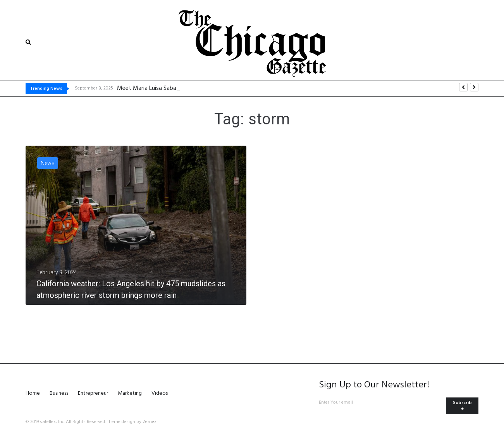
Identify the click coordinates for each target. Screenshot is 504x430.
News (48, 163)
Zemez (150, 422)
